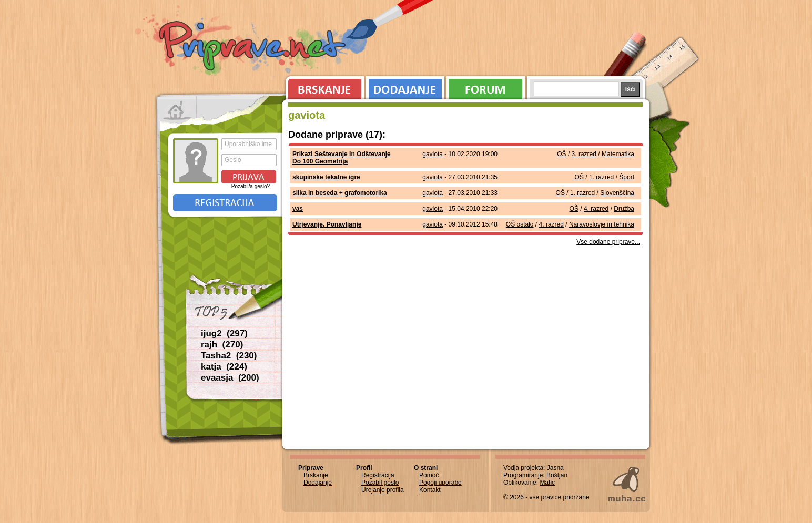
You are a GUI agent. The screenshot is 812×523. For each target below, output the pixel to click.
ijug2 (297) (224, 334)
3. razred (584, 154)
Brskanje (323, 87)
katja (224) (224, 367)
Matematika (618, 154)
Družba (624, 209)
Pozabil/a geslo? (251, 186)
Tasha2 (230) (229, 356)
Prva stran (177, 110)
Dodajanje (405, 87)
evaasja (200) (230, 378)
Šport (627, 177)
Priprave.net (253, 47)
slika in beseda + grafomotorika (340, 193)
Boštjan (557, 475)
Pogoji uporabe (440, 483)
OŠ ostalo (520, 224)
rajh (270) (222, 345)
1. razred (601, 177)
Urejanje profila (383, 490)
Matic (547, 483)
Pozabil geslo (380, 483)
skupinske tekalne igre (326, 177)
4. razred (596, 209)
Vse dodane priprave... (608, 242)
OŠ (561, 154)
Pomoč (429, 475)
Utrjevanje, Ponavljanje (327, 224)
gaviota (433, 154)
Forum (486, 87)
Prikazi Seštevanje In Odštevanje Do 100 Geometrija (342, 158)
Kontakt (430, 490)
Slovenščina (617, 193)
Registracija (225, 203)
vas (298, 209)
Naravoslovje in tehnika (602, 224)
